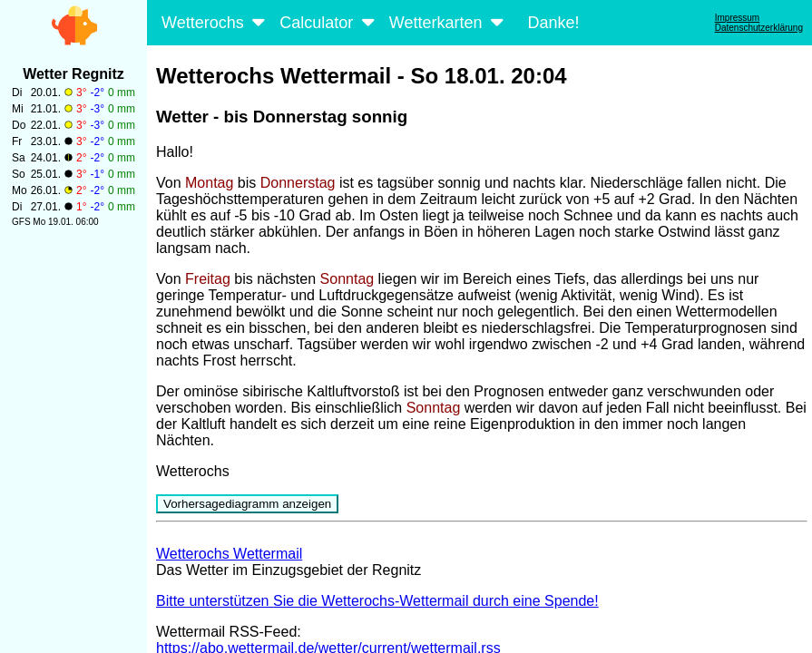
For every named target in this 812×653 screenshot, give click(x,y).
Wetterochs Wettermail (229, 554)
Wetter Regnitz (73, 74)
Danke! (553, 23)
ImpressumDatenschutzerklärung (759, 23)
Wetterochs (215, 23)
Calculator (329, 23)
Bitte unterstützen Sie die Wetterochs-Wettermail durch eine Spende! (377, 601)
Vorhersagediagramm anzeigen (247, 504)
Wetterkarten (448, 23)
